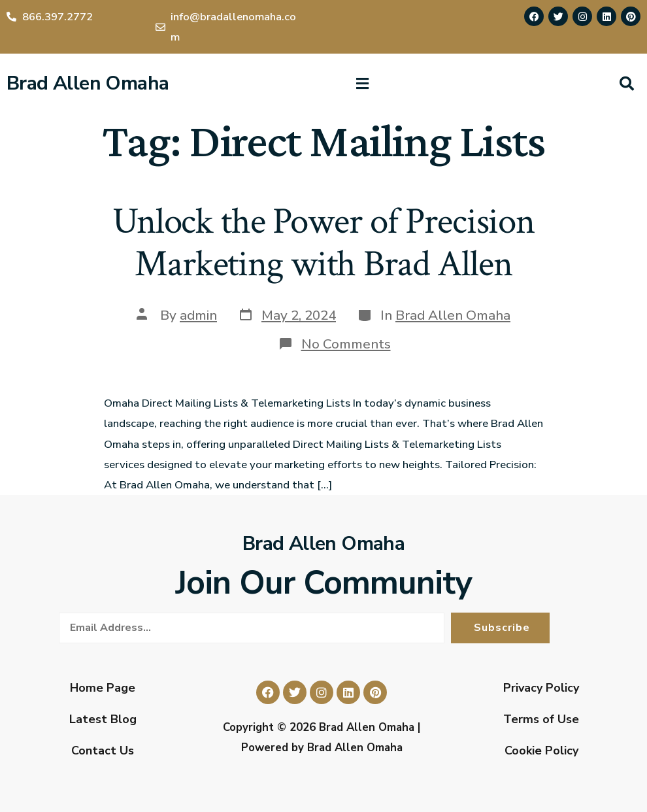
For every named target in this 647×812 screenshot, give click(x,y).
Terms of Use (541, 719)
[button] (362, 84)
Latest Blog (103, 719)
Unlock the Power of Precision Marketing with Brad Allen (323, 243)
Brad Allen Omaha (88, 83)
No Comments (346, 344)
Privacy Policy (541, 688)
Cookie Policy (541, 751)
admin (198, 315)
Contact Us (103, 751)
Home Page (103, 688)
